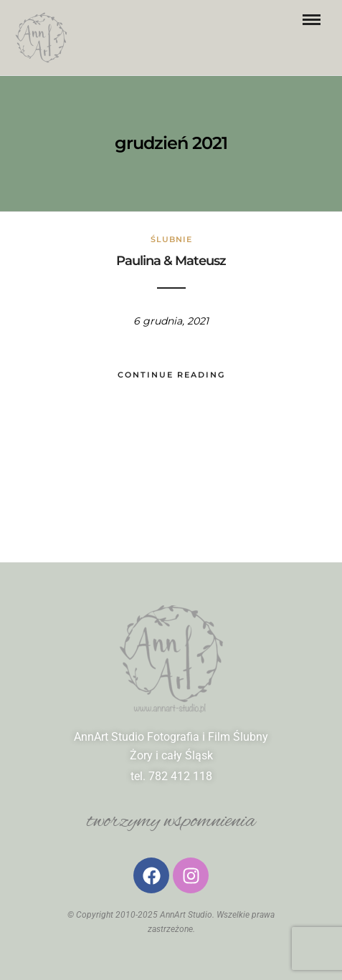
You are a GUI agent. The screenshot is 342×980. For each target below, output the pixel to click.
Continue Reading (171, 375)
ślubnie (171, 239)
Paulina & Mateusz (171, 261)
